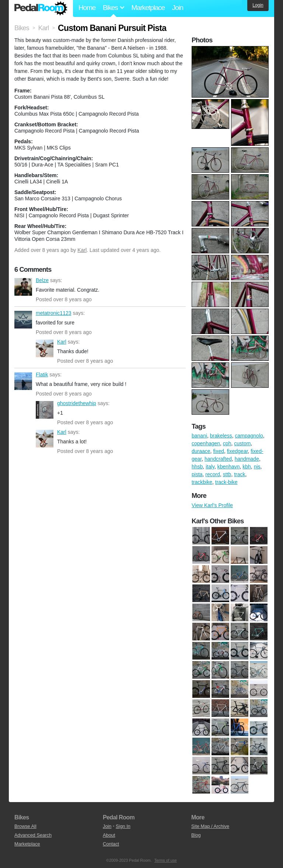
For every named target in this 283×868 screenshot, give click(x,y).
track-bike (226, 482)
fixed (219, 451)
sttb (227, 474)
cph (227, 443)
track (240, 474)
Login (258, 5)
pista (197, 474)
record (213, 474)
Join (178, 8)
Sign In (123, 826)
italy (210, 467)
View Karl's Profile (212, 505)
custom (242, 443)
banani (199, 436)
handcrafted (218, 459)
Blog (196, 835)
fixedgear (237, 451)
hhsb (197, 467)
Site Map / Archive (210, 826)
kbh (247, 467)
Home (87, 8)
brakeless (221, 436)
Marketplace (148, 8)
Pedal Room (41, 8)
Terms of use (166, 860)
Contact (111, 844)
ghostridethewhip (45, 410)
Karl (82, 250)
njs (257, 467)
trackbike (202, 482)
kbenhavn (229, 467)
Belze (23, 287)
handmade (247, 459)
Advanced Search (33, 835)
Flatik (23, 381)
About (109, 835)
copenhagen (206, 443)
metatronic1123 (23, 320)
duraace (201, 451)
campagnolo (249, 436)
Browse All (25, 826)
